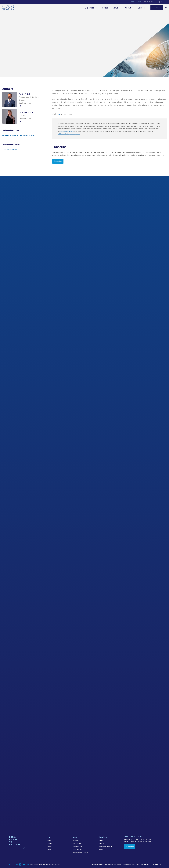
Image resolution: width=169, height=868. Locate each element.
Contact (50, 849)
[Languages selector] (163, 2)
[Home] (8, 8)
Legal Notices (109, 865)
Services (102, 843)
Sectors (101, 840)
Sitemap (147, 865)
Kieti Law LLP (136, 2)
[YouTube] (24, 864)
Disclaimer (136, 865)
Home (49, 840)
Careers (142, 8)
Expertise (90, 8)
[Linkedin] (20, 864)
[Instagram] (17, 864)
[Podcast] (28, 864)
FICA (142, 865)
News (115, 8)
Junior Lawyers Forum (80, 852)
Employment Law (9, 150)
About (128, 8)
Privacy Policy (127, 865)
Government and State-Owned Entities (18, 135)
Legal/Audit (118, 865)
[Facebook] (9, 864)
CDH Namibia (149, 2)
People (104, 8)
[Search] (166, 8)
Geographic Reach (105, 846)
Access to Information (97, 865)
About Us (76, 840)
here (58, 114)
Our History (77, 843)
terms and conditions (67, 131)
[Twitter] (13, 864)
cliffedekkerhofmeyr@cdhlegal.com (69, 134)
